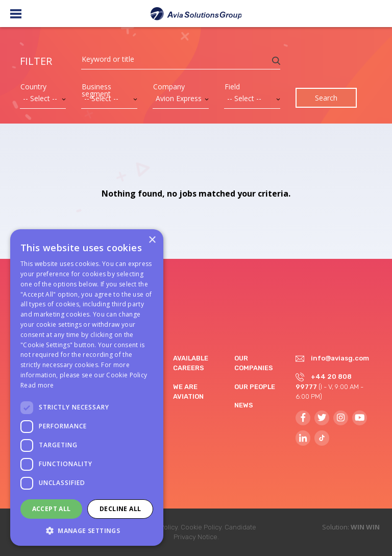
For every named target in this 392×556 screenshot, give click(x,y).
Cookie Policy (201, 527)
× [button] (152, 240)
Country (33, 87)
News (244, 405)
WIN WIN (365, 527)
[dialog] (87, 388)
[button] (87, 530)
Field (232, 87)
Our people (255, 387)
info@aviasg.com (340, 358)
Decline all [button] (120, 509)
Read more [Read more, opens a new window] (37, 385)
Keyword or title (108, 59)
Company (169, 87)
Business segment (96, 90)
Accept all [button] (52, 509)
